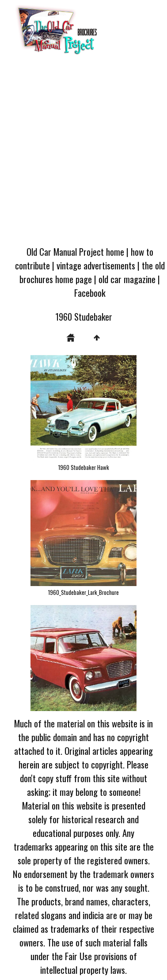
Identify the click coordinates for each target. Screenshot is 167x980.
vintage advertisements (96, 265)
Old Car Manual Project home (75, 252)
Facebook (90, 293)
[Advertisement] (83, 153)
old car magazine (127, 279)
